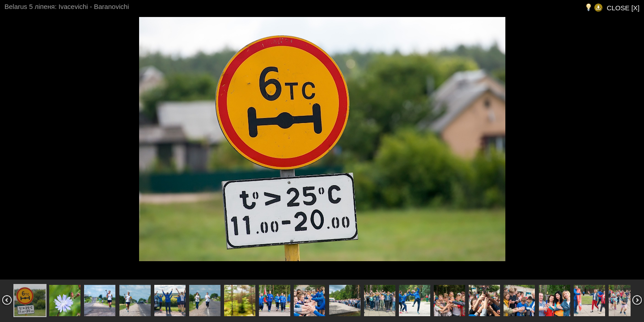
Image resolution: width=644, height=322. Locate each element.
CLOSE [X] (623, 8)
